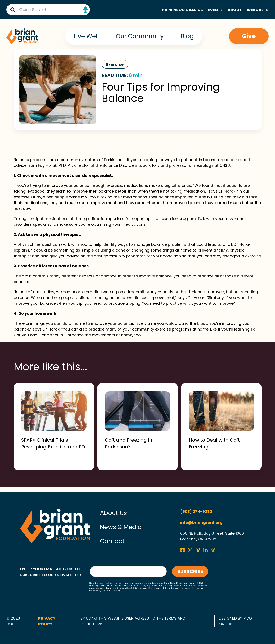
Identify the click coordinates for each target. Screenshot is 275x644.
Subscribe (190, 572)
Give (249, 36)
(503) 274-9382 (196, 512)
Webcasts (258, 10)
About (235, 10)
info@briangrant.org (201, 522)
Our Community (140, 36)
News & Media (121, 527)
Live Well (86, 36)
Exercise (115, 64)
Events (215, 10)
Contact (112, 541)
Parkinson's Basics (182, 10)
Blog (187, 36)
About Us (113, 513)
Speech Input (85, 10)
